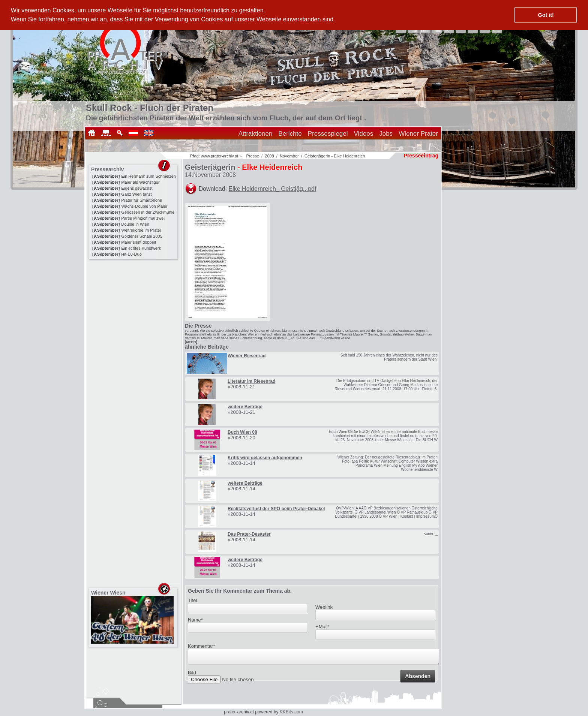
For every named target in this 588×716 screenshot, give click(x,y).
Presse (253, 156)
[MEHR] (191, 342)
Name (195, 620)
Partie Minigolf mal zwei (143, 218)
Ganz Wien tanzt (136, 194)
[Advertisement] (134, 308)
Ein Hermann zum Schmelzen (148, 176)
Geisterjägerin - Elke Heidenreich (335, 156)
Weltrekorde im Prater (141, 230)
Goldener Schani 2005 (142, 236)
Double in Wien (135, 224)
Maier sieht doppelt (139, 242)
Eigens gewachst (137, 188)
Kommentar (201, 646)
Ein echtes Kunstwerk (141, 248)
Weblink (324, 607)
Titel (192, 600)
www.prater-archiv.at (220, 156)
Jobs (386, 134)
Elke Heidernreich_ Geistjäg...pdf (273, 189)
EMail (322, 627)
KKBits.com (291, 712)
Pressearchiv (107, 169)
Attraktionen (256, 134)
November (289, 156)
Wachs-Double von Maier (144, 206)
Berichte (290, 134)
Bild (192, 675)
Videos (364, 134)
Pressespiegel (328, 134)
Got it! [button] (546, 15)
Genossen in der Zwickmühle (148, 212)
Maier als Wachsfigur (140, 182)
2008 (269, 156)
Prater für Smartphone (142, 200)
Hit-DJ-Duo (131, 254)
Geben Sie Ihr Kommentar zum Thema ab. (240, 591)
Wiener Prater (418, 134)
